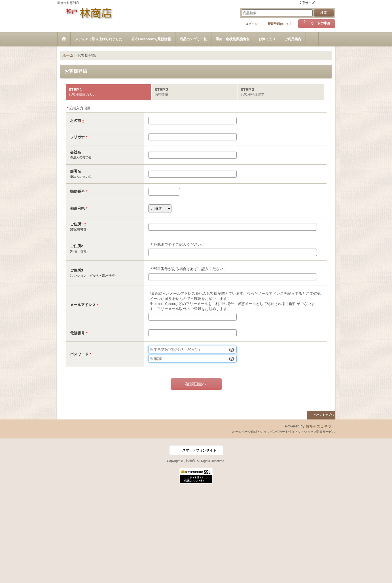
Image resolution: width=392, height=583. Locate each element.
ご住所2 (77, 246)
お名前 (76, 121)
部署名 (76, 171)
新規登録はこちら (280, 24)
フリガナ (77, 137)
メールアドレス (83, 305)
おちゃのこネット (320, 426)
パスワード (79, 354)
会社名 (76, 152)
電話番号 (77, 333)
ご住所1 (77, 224)
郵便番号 (77, 191)
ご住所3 (77, 270)
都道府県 (77, 208)
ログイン (251, 24)
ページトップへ (324, 415)
